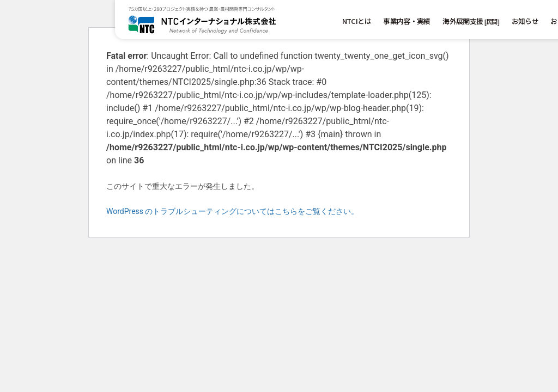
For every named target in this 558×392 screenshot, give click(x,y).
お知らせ (525, 21)
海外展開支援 (471, 21)
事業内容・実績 (407, 21)
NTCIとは (357, 21)
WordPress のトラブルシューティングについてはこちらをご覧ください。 (233, 211)
